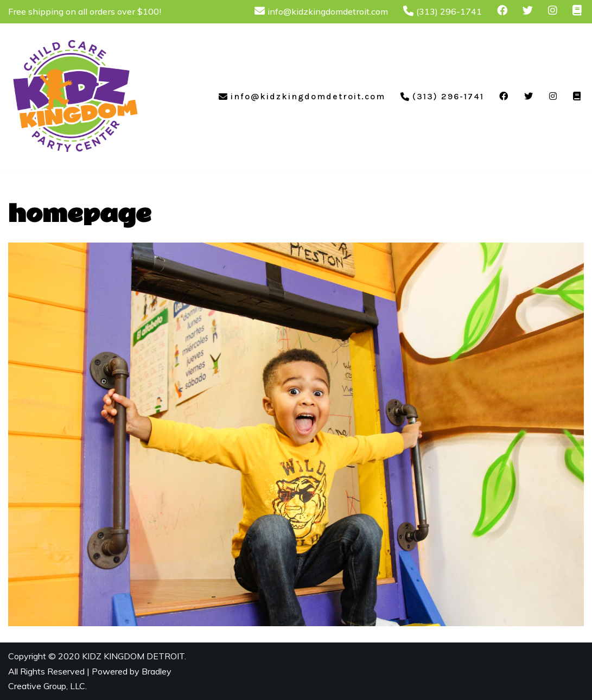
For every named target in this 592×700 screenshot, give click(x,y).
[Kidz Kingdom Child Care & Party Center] (76, 97)
